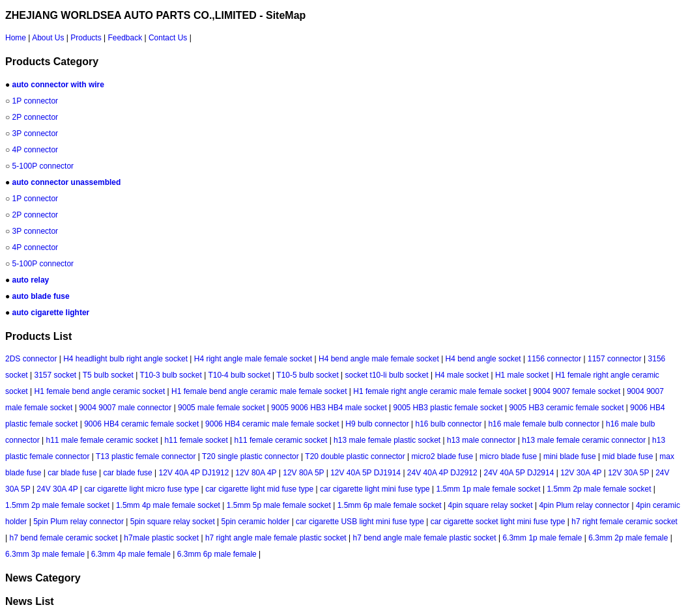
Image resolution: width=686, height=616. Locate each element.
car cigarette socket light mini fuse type (498, 522)
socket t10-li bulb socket (387, 375)
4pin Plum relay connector (584, 505)
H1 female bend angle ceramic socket (99, 391)
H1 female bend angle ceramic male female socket (259, 391)
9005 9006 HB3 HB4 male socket (329, 408)
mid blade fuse (627, 456)
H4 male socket (462, 375)
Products (86, 38)
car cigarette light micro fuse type (141, 489)
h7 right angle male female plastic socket (276, 538)
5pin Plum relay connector (79, 522)
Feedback (125, 38)
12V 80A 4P (256, 473)
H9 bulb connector (377, 424)
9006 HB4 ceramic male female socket (272, 424)
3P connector (36, 133)
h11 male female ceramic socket (102, 440)
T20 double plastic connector (355, 456)
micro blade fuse (508, 456)
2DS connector (31, 359)
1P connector (36, 101)
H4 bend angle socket (483, 359)
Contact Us (168, 38)
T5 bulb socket (108, 375)
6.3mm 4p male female (131, 554)
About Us (48, 38)
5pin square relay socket (173, 522)
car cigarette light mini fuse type (375, 489)
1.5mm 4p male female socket (168, 505)
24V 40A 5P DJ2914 (519, 473)
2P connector (36, 117)
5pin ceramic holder (256, 522)
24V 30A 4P (57, 489)
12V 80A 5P (303, 473)
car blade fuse (72, 473)
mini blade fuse (570, 456)
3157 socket (55, 375)
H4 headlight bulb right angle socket (125, 359)
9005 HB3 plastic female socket (448, 408)
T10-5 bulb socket (307, 375)
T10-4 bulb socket (239, 375)
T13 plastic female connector (146, 456)
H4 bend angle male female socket (379, 359)
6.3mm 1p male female (542, 538)
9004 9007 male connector (125, 408)
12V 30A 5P (628, 473)
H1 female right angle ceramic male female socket (440, 391)
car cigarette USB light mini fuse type (360, 522)
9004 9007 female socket (577, 391)
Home (16, 38)
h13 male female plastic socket (387, 440)
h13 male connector (481, 440)
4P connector (36, 150)
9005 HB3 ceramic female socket (566, 408)
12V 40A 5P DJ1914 (365, 473)
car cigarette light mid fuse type (259, 489)
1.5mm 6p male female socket (390, 505)
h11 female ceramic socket (281, 440)
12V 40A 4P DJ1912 (194, 473)
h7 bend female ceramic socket (63, 538)
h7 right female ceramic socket (624, 522)
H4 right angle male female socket (253, 359)
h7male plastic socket (161, 538)
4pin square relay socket (491, 505)
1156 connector (554, 359)
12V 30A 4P (581, 473)
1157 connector (615, 359)
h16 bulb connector (449, 424)
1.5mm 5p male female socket (279, 505)
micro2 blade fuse (443, 456)
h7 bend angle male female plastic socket (424, 538)
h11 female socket (196, 440)
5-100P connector (43, 166)
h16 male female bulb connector (544, 424)
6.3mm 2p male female (628, 538)
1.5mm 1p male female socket (489, 489)
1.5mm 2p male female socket (599, 489)
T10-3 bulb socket (170, 375)
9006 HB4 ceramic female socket (141, 424)
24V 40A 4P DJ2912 (442, 473)
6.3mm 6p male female (217, 554)
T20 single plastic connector (250, 456)
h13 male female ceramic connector (584, 440)
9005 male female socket (221, 408)
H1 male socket (522, 375)
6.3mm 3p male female (45, 554)
